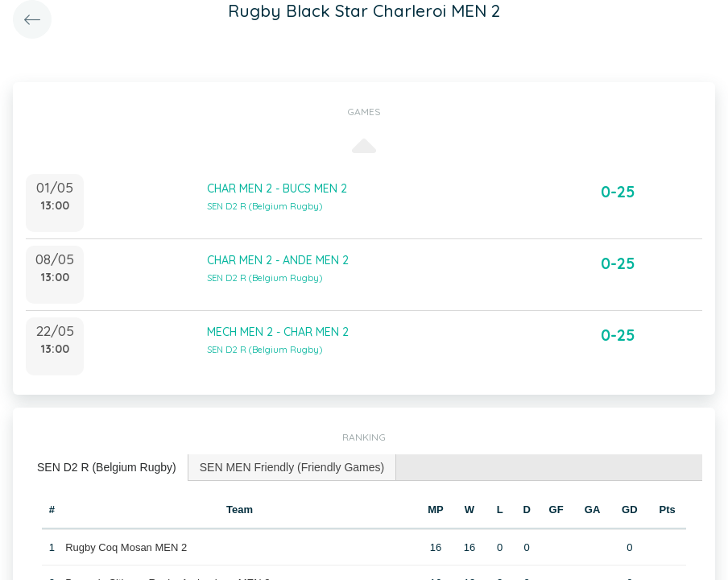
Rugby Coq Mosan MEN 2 (126, 547)
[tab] (107, 468)
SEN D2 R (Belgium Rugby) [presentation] (107, 467)
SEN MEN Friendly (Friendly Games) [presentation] (292, 467)
